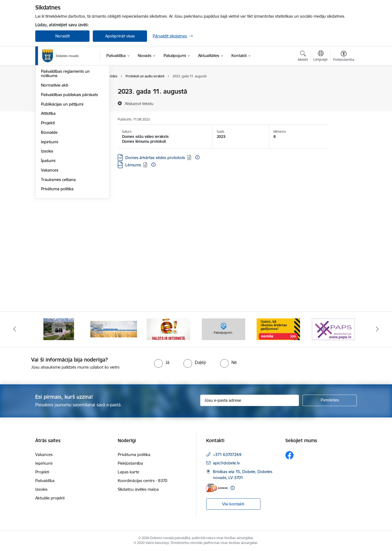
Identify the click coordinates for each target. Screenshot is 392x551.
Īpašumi (48, 219)
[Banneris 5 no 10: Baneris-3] (169, 329)
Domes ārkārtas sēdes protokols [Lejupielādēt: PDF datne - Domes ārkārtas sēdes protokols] (155, 158)
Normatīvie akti (55, 143)
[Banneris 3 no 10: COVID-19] (59, 329)
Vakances (50, 228)
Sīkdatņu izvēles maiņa (138, 489)
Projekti (48, 181)
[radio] (162, 362)
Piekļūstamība (130, 463)
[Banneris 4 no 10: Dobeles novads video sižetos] (114, 329)
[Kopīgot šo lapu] (343, 103)
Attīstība (48, 171)
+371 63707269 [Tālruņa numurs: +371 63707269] (227, 455)
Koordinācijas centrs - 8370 (143, 481)
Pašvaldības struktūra (61, 101)
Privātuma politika (57, 247)
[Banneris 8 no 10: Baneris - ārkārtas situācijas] (333, 329)
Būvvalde (49, 190)
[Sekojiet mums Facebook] (289, 455)
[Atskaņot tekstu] (139, 103)
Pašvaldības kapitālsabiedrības (68, 111)
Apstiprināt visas (120, 36)
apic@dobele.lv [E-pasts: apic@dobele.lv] (226, 463)
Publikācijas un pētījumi (62, 162)
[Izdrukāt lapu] (343, 89)
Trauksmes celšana (58, 238)
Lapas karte (128, 472)
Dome (47, 92)
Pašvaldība (45, 481)
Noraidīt (63, 36)
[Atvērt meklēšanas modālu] (303, 57)
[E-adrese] (217, 488)
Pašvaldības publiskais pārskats (69, 153)
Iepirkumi (50, 200)
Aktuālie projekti (50, 498)
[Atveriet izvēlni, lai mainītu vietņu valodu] (321, 56)
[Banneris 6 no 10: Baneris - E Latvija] (224, 329)
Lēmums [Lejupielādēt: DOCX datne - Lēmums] (133, 165)
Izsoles (47, 209)
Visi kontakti (233, 504)
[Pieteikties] (330, 400)
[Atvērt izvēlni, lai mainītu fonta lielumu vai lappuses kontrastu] (344, 57)
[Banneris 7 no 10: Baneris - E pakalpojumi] (278, 329)
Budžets (48, 120)
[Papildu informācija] (197, 157)
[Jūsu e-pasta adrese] (250, 400)
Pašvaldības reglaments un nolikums (65, 132)
